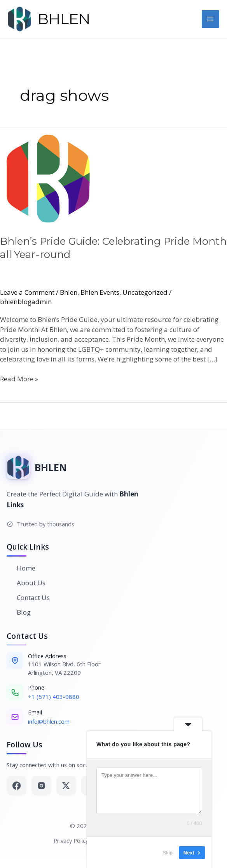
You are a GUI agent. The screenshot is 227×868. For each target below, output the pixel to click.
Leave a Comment (27, 292)
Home (21, 568)
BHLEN (64, 19)
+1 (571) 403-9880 (54, 697)
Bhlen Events (100, 292)
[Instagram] (41, 786)
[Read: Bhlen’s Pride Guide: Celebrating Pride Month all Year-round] (113, 176)
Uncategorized (145, 292)
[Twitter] (66, 786)
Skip (168, 852)
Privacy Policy (71, 840)
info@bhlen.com (49, 721)
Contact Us (28, 597)
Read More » (19, 379)
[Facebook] (17, 786)
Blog (19, 612)
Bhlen (69, 292)
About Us (26, 583)
